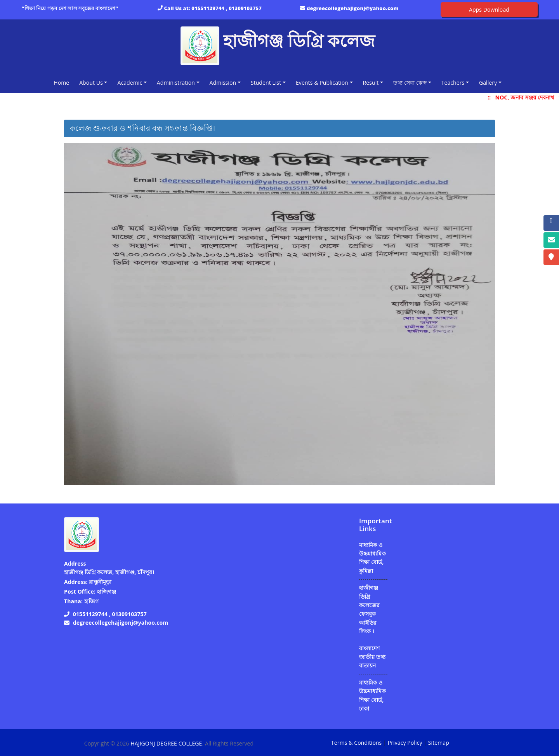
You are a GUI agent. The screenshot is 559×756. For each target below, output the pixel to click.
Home (63, 82)
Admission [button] (223, 83)
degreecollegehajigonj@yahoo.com (353, 8)
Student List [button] (266, 83)
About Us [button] (91, 83)
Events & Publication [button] (322, 83)
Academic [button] (130, 83)
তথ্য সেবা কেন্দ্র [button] (410, 83)
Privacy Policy (405, 743)
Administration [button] (176, 83)
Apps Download (489, 10)
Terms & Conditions (356, 743)
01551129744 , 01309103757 (227, 8)
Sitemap (439, 743)
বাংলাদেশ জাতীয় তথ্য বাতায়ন (372, 657)
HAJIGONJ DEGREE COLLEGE (166, 743)
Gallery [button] (488, 83)
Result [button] (371, 83)
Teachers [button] (453, 83)
